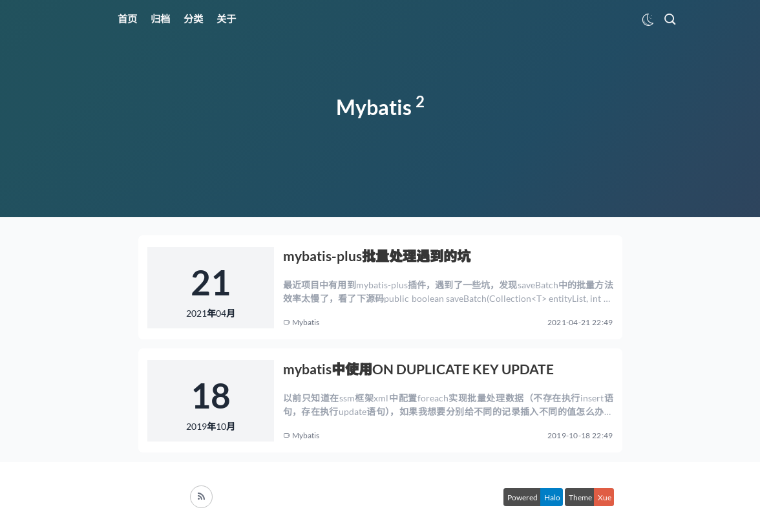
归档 (160, 19)
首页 (127, 19)
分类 (193, 19)
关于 (226, 19)
